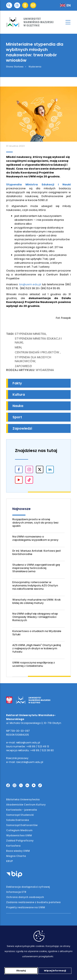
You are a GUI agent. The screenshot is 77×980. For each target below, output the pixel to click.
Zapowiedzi (23, 366)
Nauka (18, 406)
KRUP (10, 861)
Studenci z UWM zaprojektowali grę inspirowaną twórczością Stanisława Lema (36, 568)
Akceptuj (21, 971)
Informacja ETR (16, 892)
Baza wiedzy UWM (18, 851)
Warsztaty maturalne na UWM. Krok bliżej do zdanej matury (36, 601)
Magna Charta (16, 856)
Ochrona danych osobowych (25, 897)
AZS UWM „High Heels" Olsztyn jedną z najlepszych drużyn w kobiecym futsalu (37, 648)
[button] (9, 5)
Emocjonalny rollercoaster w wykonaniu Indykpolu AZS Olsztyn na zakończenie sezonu (35, 585)
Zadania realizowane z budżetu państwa (33, 902)
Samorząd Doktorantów (22, 825)
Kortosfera (13, 846)
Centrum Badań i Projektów (37, 352)
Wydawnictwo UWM (19, 835)
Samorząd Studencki (20, 815)
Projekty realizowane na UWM (26, 907)
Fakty (17, 383)
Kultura (19, 395)
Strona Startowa (15, 67)
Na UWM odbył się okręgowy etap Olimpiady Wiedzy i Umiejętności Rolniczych (35, 617)
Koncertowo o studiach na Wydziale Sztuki (37, 633)
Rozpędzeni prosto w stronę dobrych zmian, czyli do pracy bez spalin (35, 523)
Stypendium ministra (30, 334)
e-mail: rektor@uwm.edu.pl (23, 743)
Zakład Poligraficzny (20, 841)
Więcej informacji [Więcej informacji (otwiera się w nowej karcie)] (55, 971)
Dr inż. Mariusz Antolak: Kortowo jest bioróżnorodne (37, 552)
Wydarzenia (35, 67)
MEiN (18, 347)
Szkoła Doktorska (18, 820)
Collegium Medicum (19, 830)
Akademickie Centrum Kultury (26, 805)
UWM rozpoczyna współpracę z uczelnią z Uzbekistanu (34, 664)
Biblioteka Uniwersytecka (23, 799)
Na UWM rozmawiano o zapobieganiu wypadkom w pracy (35, 538)
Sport (17, 417)
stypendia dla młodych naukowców (33, 359)
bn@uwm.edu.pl (30, 284)
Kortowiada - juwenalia (22, 810)
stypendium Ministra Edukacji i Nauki (38, 340)
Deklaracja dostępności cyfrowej (28, 887)
